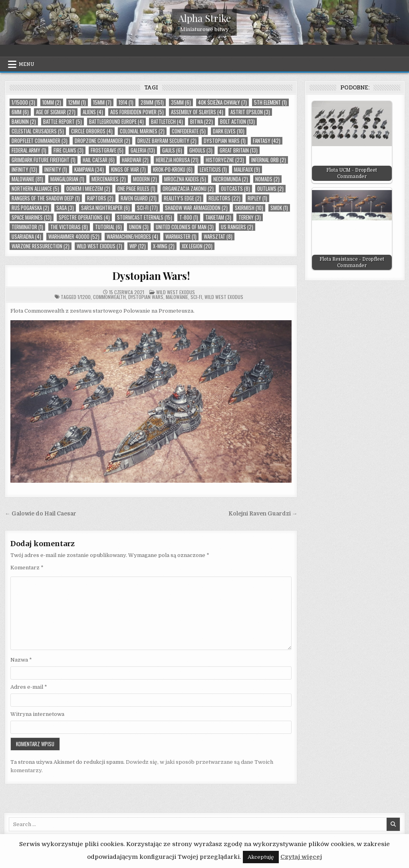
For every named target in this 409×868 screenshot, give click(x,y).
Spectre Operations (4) (84, 217)
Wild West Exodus (176, 292)
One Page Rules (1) (136, 189)
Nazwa (21, 660)
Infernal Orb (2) (269, 160)
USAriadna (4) (26, 237)
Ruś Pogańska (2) (30, 208)
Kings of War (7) (128, 169)
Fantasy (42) (267, 141)
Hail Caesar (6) (99, 160)
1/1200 (84, 297)
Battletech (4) (167, 122)
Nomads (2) (267, 179)
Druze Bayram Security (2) (167, 141)
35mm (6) (181, 102)
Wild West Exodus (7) (99, 246)
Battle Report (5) (63, 122)
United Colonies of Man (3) (185, 227)
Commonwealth (109, 297)
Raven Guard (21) (139, 198)
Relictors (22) (224, 198)
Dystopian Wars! (151, 276)
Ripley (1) (257, 198)
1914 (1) (126, 102)
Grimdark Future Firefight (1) (44, 160)
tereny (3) (250, 217)
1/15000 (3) (23, 102)
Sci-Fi (196, 297)
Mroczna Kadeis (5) (185, 179)
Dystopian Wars (146, 297)
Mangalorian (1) (67, 179)
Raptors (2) (100, 198)
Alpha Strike (204, 18)
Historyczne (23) (225, 160)
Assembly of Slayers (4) (197, 112)
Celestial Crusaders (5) (38, 131)
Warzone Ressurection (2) (41, 246)
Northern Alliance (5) (35, 189)
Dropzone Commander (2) (102, 141)
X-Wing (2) (164, 246)
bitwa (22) (202, 122)
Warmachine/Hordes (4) (132, 237)
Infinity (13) (24, 169)
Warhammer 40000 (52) (74, 237)
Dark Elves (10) (229, 131)
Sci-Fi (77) (147, 208)
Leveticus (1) (213, 169)
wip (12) (138, 246)
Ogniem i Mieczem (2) (88, 189)
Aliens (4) (93, 112)
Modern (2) (145, 179)
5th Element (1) (270, 102)
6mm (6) (20, 112)
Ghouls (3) (201, 150)
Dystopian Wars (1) (225, 141)
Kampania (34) (89, 169)
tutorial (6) (108, 227)
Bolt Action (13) (237, 122)
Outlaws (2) (270, 189)
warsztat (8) (218, 237)
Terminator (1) (27, 227)
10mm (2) (52, 102)
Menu (27, 64)
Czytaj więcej (301, 857)
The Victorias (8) (69, 227)
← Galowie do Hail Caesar (41, 514)
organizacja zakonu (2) (188, 189)
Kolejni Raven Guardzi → (263, 514)
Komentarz (27, 568)
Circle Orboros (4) (92, 131)
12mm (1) (77, 102)
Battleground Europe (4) (116, 122)
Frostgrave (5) (107, 150)
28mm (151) (152, 102)
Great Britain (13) (239, 150)
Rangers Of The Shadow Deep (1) (46, 198)
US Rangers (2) (237, 227)
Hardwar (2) (135, 160)
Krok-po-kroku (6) (173, 169)
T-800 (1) (189, 217)
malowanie (177, 297)
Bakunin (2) (24, 122)
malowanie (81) (27, 179)
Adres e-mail (29, 687)
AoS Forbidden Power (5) (137, 112)
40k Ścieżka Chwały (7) (222, 102)
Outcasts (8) (235, 189)
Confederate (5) (189, 131)
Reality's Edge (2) (183, 198)
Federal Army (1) (29, 150)
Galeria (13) (143, 150)
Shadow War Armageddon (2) (196, 208)
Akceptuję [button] (261, 857)
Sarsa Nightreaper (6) (105, 208)
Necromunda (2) (231, 179)
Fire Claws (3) (68, 150)
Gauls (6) (172, 150)
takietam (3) (218, 217)
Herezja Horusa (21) (177, 160)
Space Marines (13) (32, 217)
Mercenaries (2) (109, 179)
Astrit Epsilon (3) (250, 112)
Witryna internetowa (37, 714)
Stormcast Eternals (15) (145, 217)
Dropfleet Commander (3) (40, 141)
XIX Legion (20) (197, 246)
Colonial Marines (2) (142, 131)
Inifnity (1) (56, 169)
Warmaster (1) (181, 237)
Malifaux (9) (247, 169)
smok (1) (279, 208)
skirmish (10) (249, 208)
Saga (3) (65, 208)
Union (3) (139, 227)
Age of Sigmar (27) (56, 112)
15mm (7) (102, 102)
